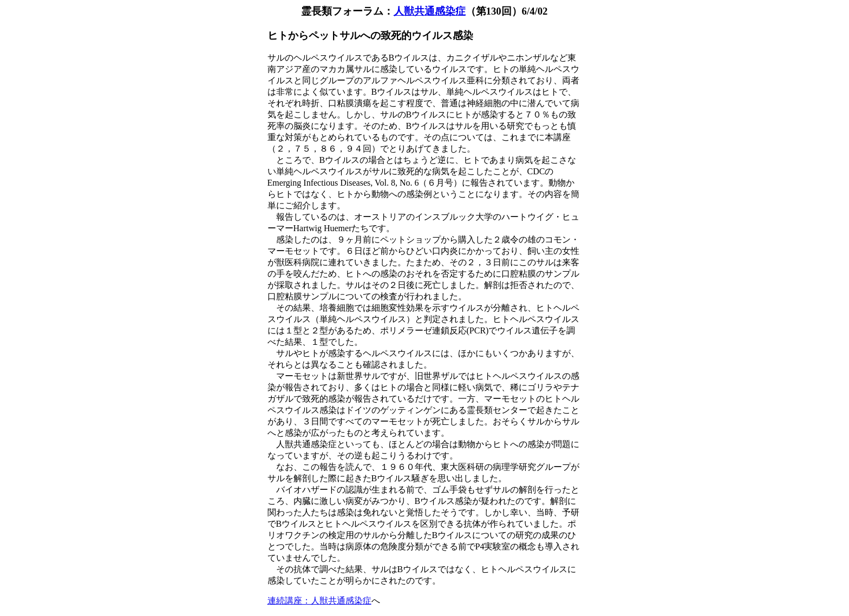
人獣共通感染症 (430, 11)
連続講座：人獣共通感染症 (319, 601)
